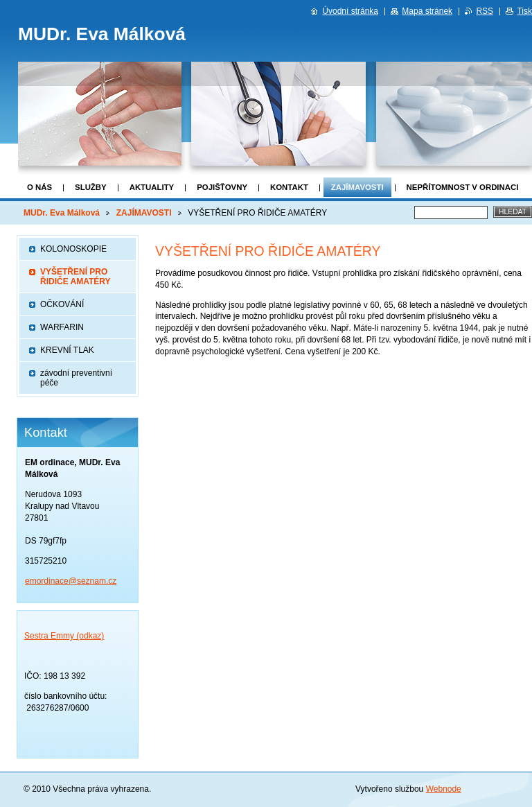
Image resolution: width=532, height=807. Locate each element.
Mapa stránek (427, 11)
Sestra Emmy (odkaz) (64, 636)
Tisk (524, 11)
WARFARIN (62, 327)
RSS (485, 11)
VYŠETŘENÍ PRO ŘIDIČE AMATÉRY (76, 277)
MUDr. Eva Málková (62, 213)
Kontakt (289, 187)
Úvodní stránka (350, 11)
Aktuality (152, 187)
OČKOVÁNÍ (62, 304)
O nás (39, 187)
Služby (91, 187)
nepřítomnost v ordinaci (463, 187)
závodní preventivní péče (76, 378)
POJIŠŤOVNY (222, 187)
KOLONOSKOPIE (73, 249)
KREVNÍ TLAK (67, 350)
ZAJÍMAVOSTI (357, 187)
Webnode (444, 789)
